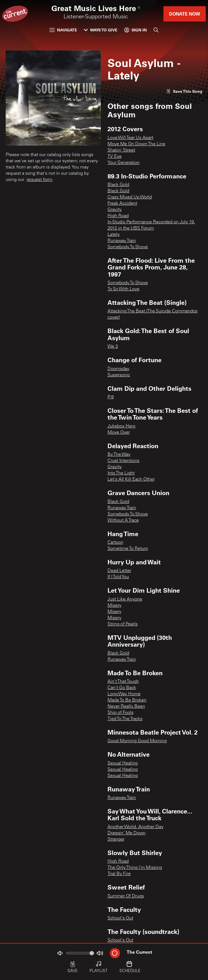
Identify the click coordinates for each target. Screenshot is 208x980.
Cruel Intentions (123, 461)
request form (39, 180)
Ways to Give (101, 30)
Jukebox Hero (121, 426)
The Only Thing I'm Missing (135, 868)
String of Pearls (123, 624)
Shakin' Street (121, 150)
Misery (114, 606)
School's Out (120, 918)
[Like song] (184, 91)
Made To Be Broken (127, 700)
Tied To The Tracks (125, 719)
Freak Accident (122, 204)
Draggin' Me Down (127, 833)
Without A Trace (123, 521)
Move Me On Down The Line (136, 144)
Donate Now (185, 14)
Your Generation (124, 163)
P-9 (111, 397)
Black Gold (118, 185)
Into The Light (121, 473)
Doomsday (118, 369)
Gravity (115, 210)
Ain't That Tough (123, 682)
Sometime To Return (128, 549)
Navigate (63, 30)
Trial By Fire (119, 874)
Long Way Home (124, 694)
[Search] (156, 30)
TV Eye (115, 157)
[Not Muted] (60, 953)
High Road (118, 216)
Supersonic (119, 375)
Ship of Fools (121, 713)
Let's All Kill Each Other (131, 480)
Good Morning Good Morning (137, 741)
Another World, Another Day (135, 827)
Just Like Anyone (125, 599)
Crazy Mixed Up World (130, 197)
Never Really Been (126, 707)
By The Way (119, 455)
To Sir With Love (123, 289)
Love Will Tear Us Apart (130, 138)
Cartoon (115, 543)
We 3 (113, 347)
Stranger (116, 839)
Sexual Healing (123, 763)
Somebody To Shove (128, 247)
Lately (114, 235)
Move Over (119, 433)
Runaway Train (122, 241)
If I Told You (118, 577)
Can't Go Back (122, 688)
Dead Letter (119, 571)
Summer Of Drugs (126, 896)
